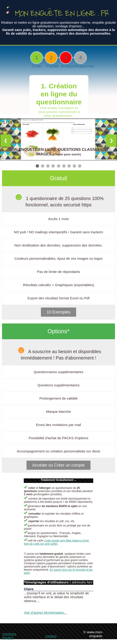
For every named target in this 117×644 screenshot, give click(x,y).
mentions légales (9, 636)
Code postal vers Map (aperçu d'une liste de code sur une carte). (56, 542)
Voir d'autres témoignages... (45, 612)
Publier (51, 66)
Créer (37, 66)
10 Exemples (58, 312)
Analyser (66, 66)
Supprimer (80, 66)
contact (51, 636)
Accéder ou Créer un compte (58, 465)
